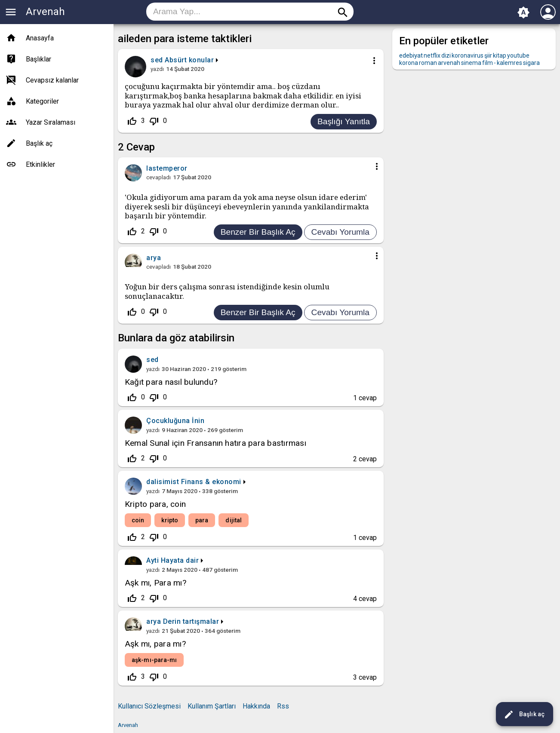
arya (154, 621)
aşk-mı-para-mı (154, 660)
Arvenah (45, 12)
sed (152, 360)
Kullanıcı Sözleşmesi (149, 706)
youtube (518, 55)
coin (138, 520)
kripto (170, 520)
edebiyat (411, 55)
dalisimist (163, 482)
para (202, 520)
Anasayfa (40, 38)
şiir (488, 55)
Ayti (152, 560)
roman (428, 63)
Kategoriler (42, 101)
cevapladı (158, 177)
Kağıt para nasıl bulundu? (171, 382)
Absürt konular (189, 60)
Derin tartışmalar (191, 621)
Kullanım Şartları (212, 706)
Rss (283, 706)
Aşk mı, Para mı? (155, 583)
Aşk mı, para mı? (155, 644)
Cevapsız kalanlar (52, 80)
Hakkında (256, 706)
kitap (500, 55)
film (488, 63)
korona (409, 63)
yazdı (157, 69)
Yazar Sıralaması (51, 122)
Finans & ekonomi (211, 482)
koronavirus (468, 55)
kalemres (509, 63)
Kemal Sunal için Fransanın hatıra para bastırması (215, 443)
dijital (234, 520)
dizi (446, 55)
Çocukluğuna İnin (175, 421)
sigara (531, 63)
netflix (432, 55)
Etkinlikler (40, 164)
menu (11, 12)
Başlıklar (38, 59)
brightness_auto (523, 12)
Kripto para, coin (155, 504)
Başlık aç (524, 715)
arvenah (449, 63)
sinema (471, 63)
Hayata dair (180, 560)
